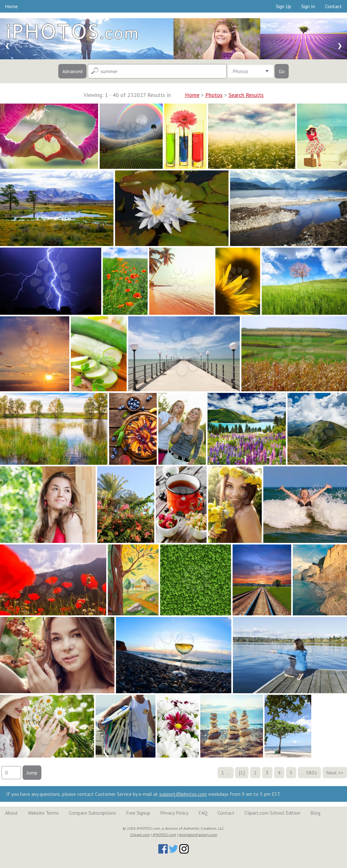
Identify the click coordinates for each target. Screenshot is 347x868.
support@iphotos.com (183, 794)
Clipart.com (140, 835)
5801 (312, 773)
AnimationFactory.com (198, 835)
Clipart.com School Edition (272, 813)
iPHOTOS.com (164, 835)
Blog (315, 813)
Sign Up (284, 6)
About (11, 813)
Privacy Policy (174, 813)
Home (11, 6)
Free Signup (138, 813)
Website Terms (43, 813)
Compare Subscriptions (92, 813)
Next (332, 773)
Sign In (308, 6)
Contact (334, 6)
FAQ (203, 813)
